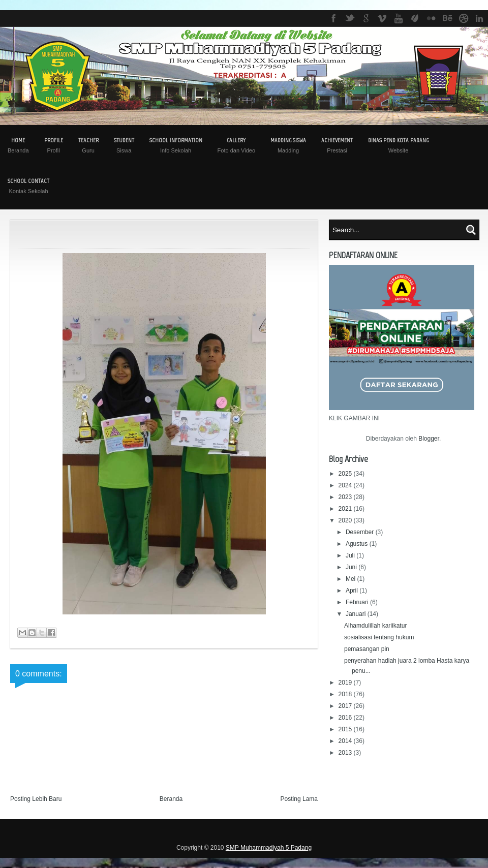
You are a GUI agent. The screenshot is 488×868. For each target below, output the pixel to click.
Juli (351, 555)
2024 (346, 485)
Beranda (171, 799)
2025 (346, 474)
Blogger (429, 439)
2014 (346, 741)
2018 (346, 694)
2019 (346, 683)
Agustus (358, 544)
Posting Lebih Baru (36, 799)
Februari (358, 602)
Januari (357, 614)
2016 (346, 718)
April (353, 591)
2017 (346, 706)
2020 (346, 520)
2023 (346, 497)
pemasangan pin (367, 649)
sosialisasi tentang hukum (379, 637)
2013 (346, 753)
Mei (352, 579)
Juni (352, 567)
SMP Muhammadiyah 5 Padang (269, 848)
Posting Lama (299, 799)
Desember (361, 532)
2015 (346, 729)
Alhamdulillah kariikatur (375, 626)
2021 (346, 509)
